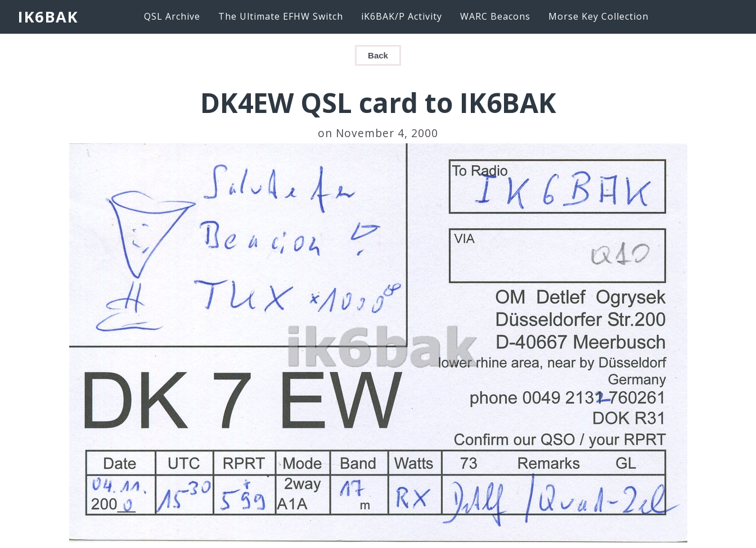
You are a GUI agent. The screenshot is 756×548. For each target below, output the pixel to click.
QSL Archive (172, 16)
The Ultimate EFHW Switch (281, 16)
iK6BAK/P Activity (402, 16)
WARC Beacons (495, 16)
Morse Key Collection (598, 16)
